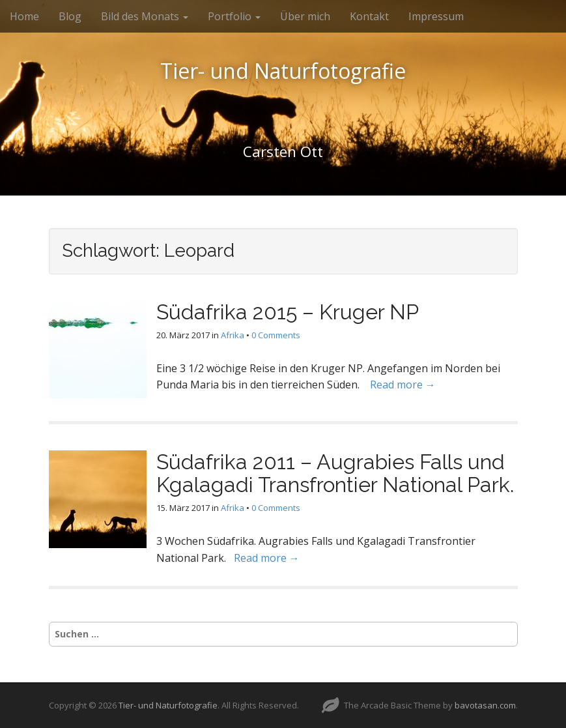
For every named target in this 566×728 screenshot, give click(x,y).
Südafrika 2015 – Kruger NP (288, 312)
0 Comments (276, 335)
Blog (70, 16)
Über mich (305, 16)
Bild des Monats (145, 16)
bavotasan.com (485, 705)
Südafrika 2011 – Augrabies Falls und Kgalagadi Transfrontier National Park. (335, 473)
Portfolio (234, 16)
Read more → (403, 385)
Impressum (436, 16)
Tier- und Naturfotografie (283, 71)
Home (24, 16)
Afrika (233, 335)
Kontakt (369, 16)
